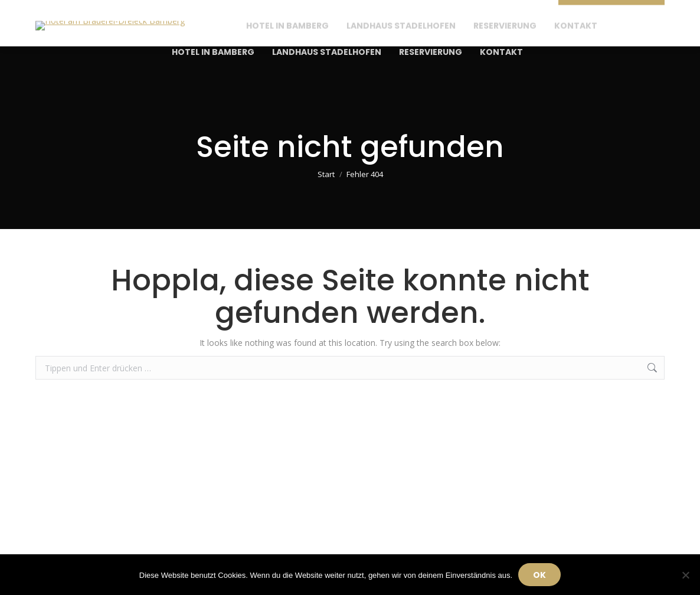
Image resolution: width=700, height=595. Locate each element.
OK (539, 575)
